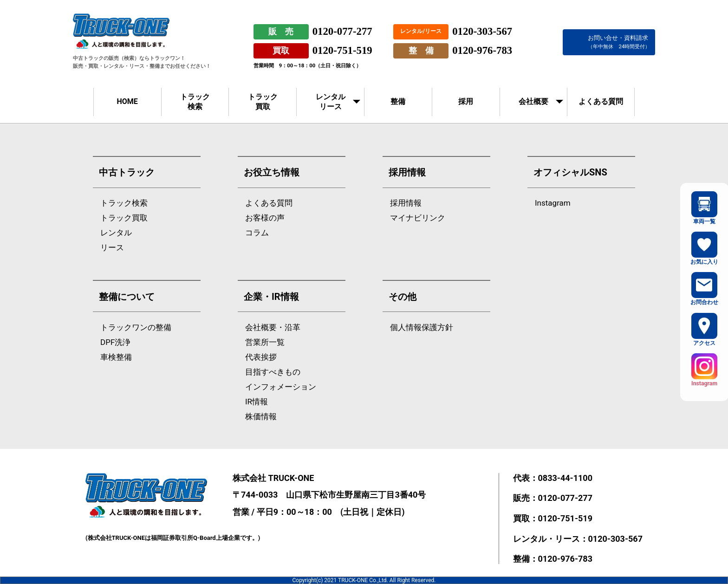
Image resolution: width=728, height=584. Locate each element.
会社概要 (533, 101)
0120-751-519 (342, 50)
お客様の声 (265, 218)
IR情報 (257, 402)
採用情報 (406, 203)
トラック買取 (263, 102)
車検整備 (116, 357)
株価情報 (261, 417)
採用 (466, 101)
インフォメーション (281, 387)
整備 (398, 101)
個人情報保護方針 (422, 328)
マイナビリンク (418, 218)
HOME (127, 101)
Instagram (553, 203)
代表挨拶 (261, 357)
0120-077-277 (342, 31)
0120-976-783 (482, 50)
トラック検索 (195, 102)
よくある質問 (601, 101)
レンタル (116, 233)
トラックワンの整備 (136, 328)
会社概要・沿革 (273, 328)
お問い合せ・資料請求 (619, 42)
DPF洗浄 (115, 342)
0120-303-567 (482, 31)
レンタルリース (331, 102)
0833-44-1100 (565, 478)
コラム (257, 233)
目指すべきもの (273, 372)
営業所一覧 (265, 342)
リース (112, 248)
